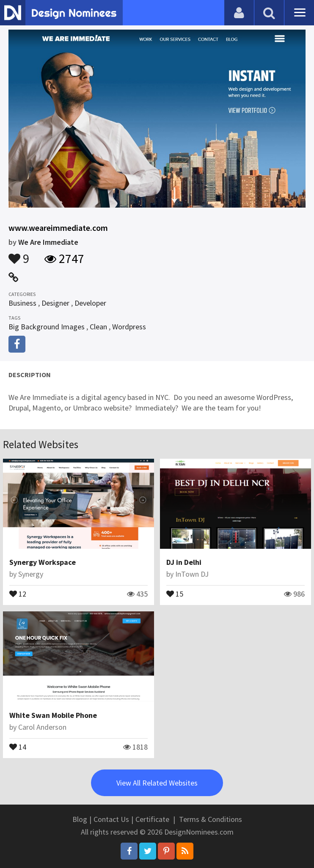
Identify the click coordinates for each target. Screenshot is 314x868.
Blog (80, 819)
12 (18, 593)
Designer (55, 303)
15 (175, 593)
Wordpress (129, 327)
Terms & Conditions (211, 819)
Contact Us (111, 819)
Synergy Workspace (43, 562)
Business (22, 303)
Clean (98, 327)
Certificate (152, 819)
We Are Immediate (48, 242)
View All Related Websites (157, 783)
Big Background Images (47, 327)
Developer (90, 303)
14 (18, 746)
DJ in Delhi (184, 562)
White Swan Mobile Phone (53, 715)
